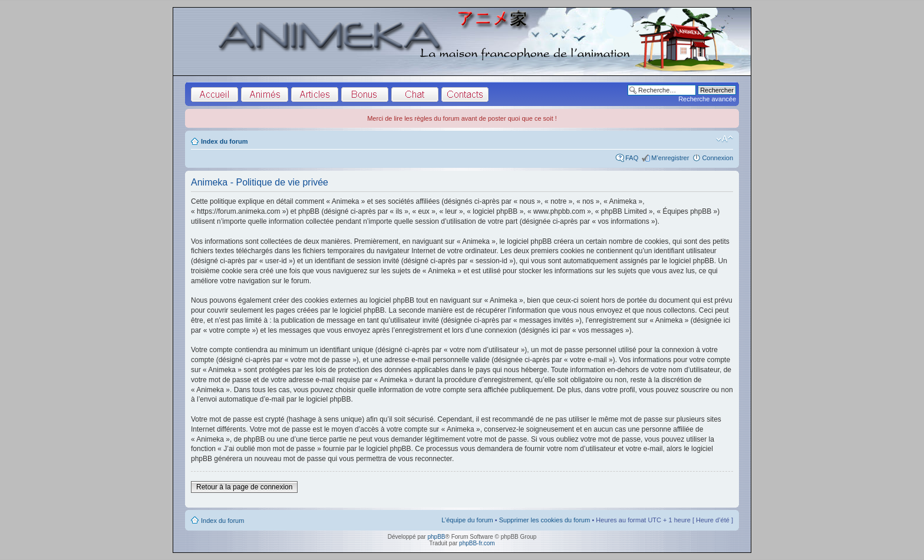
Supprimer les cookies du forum (545, 520)
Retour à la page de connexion (244, 487)
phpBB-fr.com (477, 543)
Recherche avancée (707, 99)
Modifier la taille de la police (725, 139)
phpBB (436, 537)
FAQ (632, 158)
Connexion (717, 158)
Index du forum (224, 141)
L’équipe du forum (467, 520)
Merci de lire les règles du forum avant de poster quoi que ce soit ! (462, 118)
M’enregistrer (670, 158)
